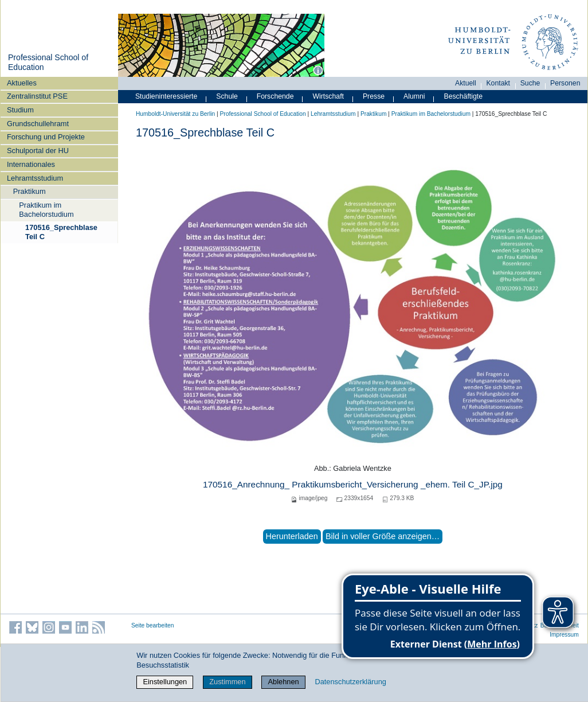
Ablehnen (284, 682)
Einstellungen (165, 682)
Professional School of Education (262, 114)
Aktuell (466, 83)
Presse (374, 96)
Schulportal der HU (38, 151)
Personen (565, 83)
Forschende (275, 96)
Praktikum (30, 191)
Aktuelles (22, 83)
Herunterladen (292, 536)
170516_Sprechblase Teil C (61, 232)
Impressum (564, 635)
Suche (530, 83)
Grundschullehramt (38, 124)
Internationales (31, 164)
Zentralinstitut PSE (37, 96)
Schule (227, 96)
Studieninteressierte (166, 96)
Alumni (414, 96)
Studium (20, 110)
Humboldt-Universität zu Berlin (175, 114)
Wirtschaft (328, 96)
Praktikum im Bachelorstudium (46, 209)
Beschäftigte (463, 96)
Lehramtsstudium (35, 178)
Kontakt (498, 83)
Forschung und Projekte (46, 137)
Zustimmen (227, 682)
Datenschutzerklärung (350, 682)
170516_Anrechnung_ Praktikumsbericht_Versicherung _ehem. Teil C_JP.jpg (353, 484)
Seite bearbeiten (153, 625)
